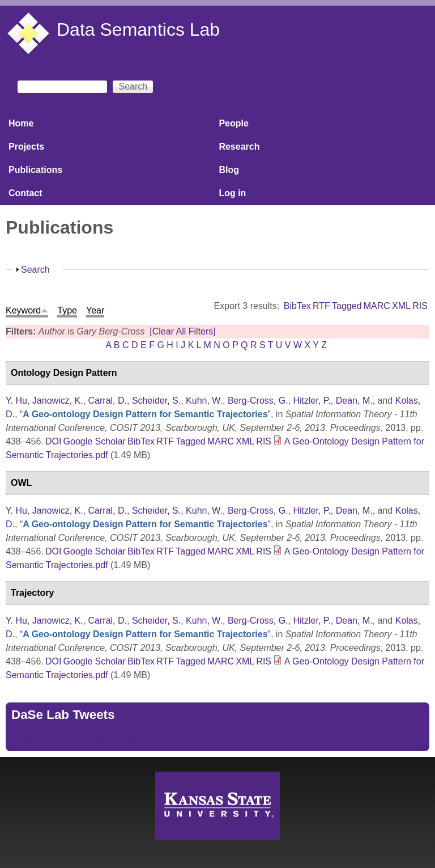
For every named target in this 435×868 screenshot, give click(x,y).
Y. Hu (16, 401)
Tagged (347, 306)
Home (21, 123)
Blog (229, 170)
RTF (321, 306)
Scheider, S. (156, 401)
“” (145, 414)
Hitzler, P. (312, 401)
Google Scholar (95, 441)
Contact (25, 193)
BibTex (297, 306)
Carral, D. (108, 401)
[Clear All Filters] (182, 331)
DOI (53, 441)
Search (35, 270)
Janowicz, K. (58, 401)
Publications (35, 170)
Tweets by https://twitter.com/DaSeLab (88, 738)
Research (239, 147)
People (233, 123)
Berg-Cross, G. (258, 401)
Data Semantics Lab (138, 29)
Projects (26, 147)
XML (401, 306)
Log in (232, 193)
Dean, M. (354, 401)
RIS (420, 306)
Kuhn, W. (204, 401)
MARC (377, 306)
